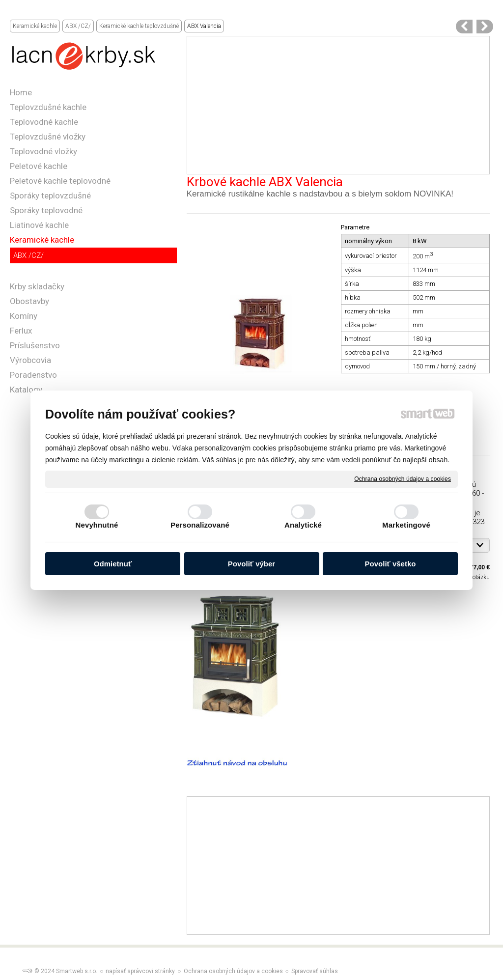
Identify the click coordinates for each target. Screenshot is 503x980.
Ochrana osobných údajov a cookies (403, 478)
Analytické (303, 525)
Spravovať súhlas (315, 971)
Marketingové (406, 525)
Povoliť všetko (391, 564)
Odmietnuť (113, 564)
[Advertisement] (338, 105)
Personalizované (200, 525)
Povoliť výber (251, 564)
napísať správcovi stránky (140, 971)
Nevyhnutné (97, 525)
